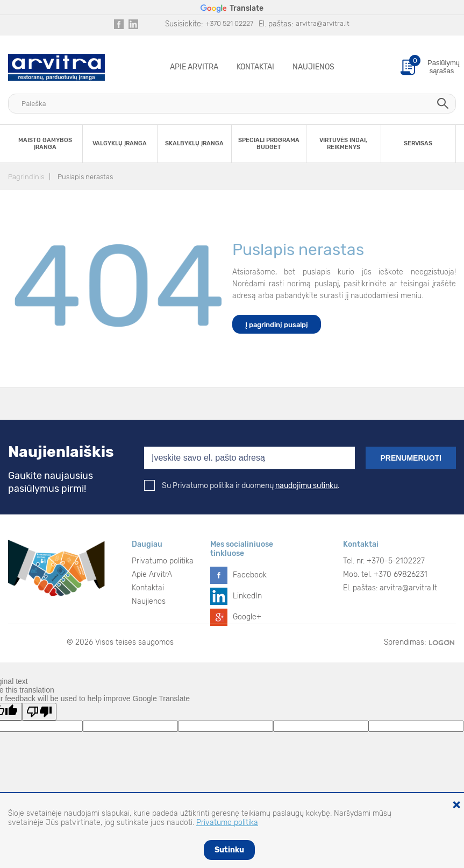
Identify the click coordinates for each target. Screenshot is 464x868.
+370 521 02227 (229, 23)
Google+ (247, 617)
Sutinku (229, 850)
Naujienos (313, 67)
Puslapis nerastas (85, 177)
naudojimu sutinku (306, 486)
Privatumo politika (163, 561)
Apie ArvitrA (194, 67)
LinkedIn (247, 596)
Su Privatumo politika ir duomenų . (242, 486)
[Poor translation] (39, 712)
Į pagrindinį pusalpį (277, 325)
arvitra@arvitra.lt (323, 23)
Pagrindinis (26, 177)
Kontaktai (255, 67)
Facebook (250, 575)
